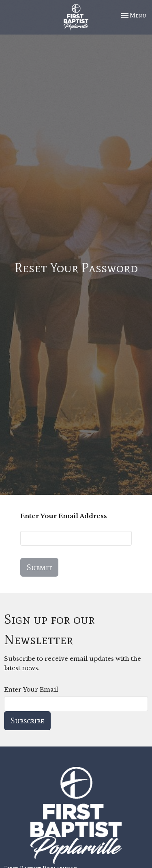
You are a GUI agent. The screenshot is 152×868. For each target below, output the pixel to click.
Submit (39, 567)
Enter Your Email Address (64, 516)
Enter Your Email (31, 689)
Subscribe (27, 720)
